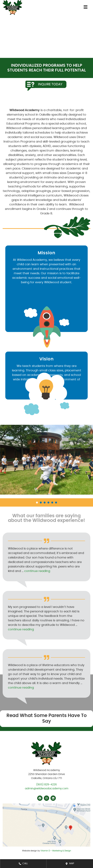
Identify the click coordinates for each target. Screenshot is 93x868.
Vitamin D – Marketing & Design (56, 851)
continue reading (37, 571)
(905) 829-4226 (46, 785)
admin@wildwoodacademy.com (47, 789)
